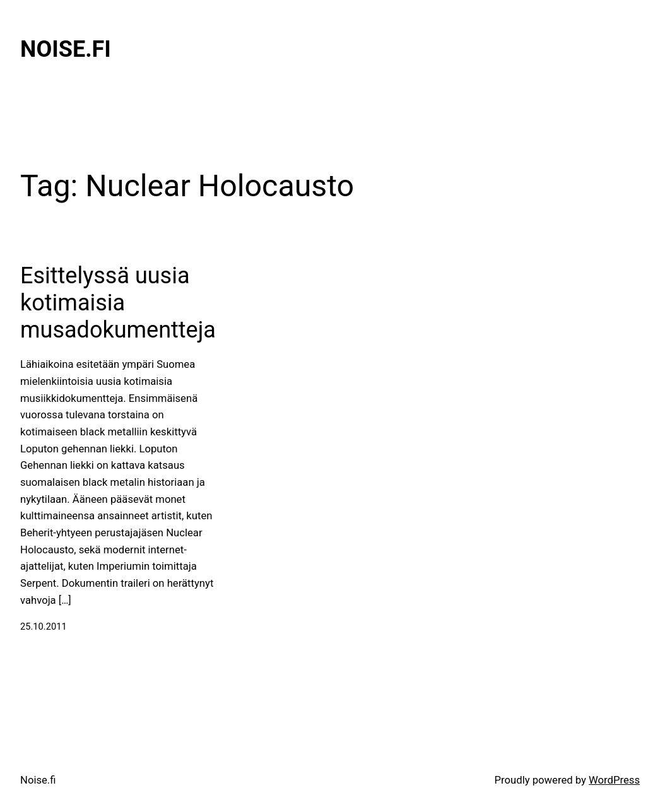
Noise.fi (66, 49)
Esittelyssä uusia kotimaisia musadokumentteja (118, 303)
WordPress (614, 780)
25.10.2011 (44, 627)
